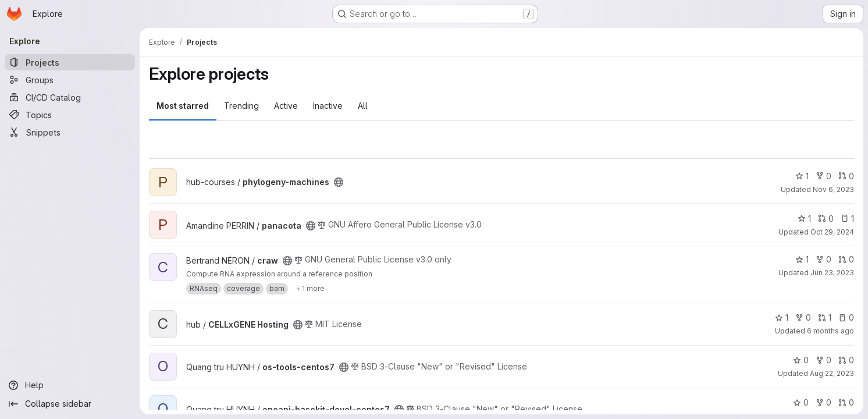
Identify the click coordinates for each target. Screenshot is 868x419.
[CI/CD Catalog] (70, 97)
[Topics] (70, 115)
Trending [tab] (241, 106)
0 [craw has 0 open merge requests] (846, 259)
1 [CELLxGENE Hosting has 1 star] (782, 317)
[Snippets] (70, 132)
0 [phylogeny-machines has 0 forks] (823, 176)
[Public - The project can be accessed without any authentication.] (339, 182)
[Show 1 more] (310, 289)
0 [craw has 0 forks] (823, 259)
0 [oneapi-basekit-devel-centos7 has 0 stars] (801, 402)
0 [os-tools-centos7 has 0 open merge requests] (846, 360)
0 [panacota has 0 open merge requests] (826, 219)
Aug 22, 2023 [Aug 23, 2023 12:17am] (832, 373)
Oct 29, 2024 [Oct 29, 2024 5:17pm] (832, 232)
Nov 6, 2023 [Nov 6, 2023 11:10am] (833, 189)
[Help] (70, 385)
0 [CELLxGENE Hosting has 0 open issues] (846, 317)
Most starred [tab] (183, 106)
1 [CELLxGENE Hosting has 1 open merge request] (825, 317)
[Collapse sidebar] (70, 404)
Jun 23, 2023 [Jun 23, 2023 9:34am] (832, 273)
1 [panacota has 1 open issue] (847, 219)
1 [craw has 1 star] (802, 259)
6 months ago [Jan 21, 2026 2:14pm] (830, 331)
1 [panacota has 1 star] (804, 219)
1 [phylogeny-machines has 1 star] (802, 176)
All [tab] (363, 106)
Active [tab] (286, 106)
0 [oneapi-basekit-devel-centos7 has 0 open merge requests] (846, 402)
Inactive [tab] (328, 106)
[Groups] (70, 80)
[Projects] (70, 62)
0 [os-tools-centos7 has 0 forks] (823, 360)
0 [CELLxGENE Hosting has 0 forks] (803, 317)
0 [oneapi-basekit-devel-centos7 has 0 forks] (823, 402)
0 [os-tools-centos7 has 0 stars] (801, 360)
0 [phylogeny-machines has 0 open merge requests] (846, 176)
